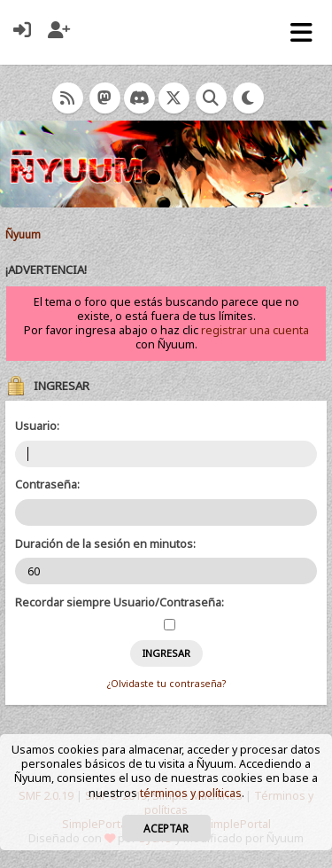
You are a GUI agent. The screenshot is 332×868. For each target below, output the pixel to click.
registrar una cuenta (255, 330)
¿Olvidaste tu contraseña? (166, 684)
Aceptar (166, 828)
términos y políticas (191, 793)
